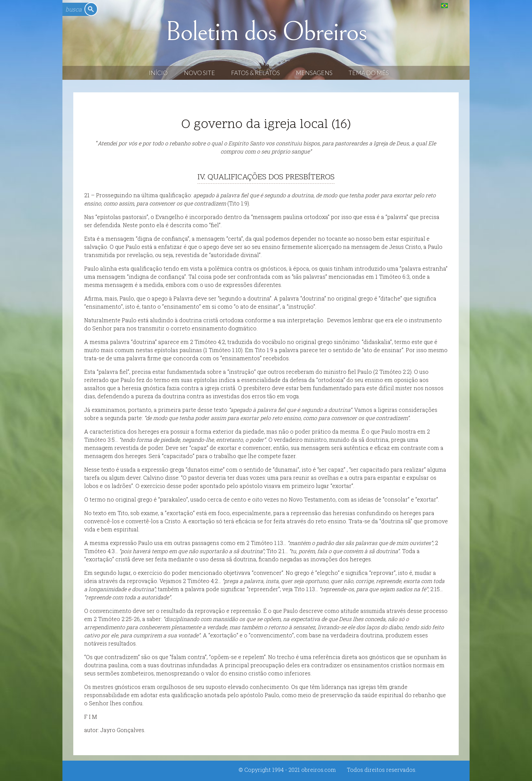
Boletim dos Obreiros (266, 32)
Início (158, 73)
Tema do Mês (369, 73)
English (458, 5)
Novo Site (199, 73)
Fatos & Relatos (255, 73)
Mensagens (314, 73)
